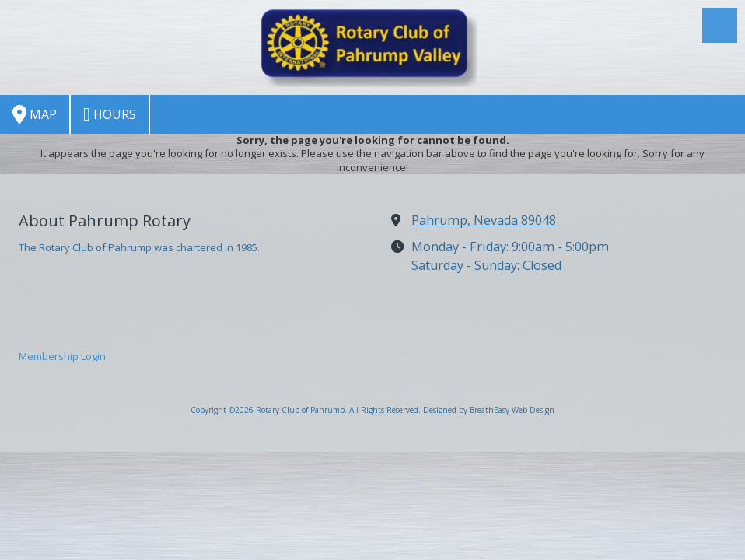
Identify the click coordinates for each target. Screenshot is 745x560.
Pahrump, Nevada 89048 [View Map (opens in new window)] (484, 220)
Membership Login (62, 356)
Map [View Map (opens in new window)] (35, 114)
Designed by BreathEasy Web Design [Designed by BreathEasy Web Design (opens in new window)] (489, 410)
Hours (110, 114)
